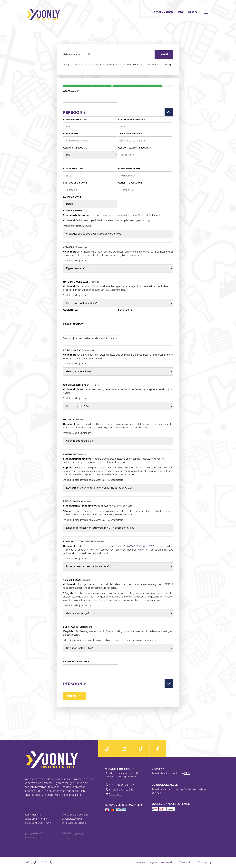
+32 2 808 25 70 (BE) (119, 785)
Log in (164, 54)
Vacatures (140, 862)
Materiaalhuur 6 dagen (81, 282)
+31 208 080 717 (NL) (120, 790)
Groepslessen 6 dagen (81, 385)
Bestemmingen (163, 12)
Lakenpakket (75, 454)
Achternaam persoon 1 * (132, 120)
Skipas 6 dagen (76, 211)
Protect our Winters (139, 546)
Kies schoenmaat (73, 324)
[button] (205, 13)
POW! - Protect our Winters (84, 541)
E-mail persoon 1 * (74, 134)
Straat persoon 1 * (74, 169)
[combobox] (122, 141)
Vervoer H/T (75, 247)
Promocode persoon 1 (76, 662)
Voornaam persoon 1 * (76, 120)
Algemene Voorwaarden (162, 862)
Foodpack (73, 420)
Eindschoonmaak (78, 501)
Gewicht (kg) (71, 310)
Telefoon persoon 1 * (131, 134)
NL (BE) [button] (193, 12)
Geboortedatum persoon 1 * (135, 148)
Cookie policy (205, 862)
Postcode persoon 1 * (76, 183)
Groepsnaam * (71, 91)
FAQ (181, 12)
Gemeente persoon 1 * (131, 183)
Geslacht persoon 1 (75, 148)
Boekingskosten (78, 627)
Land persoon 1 (72, 197)
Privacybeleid (186, 862)
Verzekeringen (76, 580)
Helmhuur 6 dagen (78, 350)
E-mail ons (113, 794)
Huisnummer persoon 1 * (132, 169)
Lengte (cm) (125, 310)
